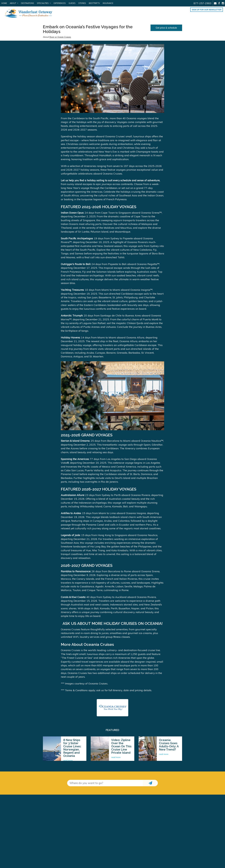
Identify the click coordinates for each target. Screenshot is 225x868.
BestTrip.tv (94, 3)
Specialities (43, 3)
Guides (72, 3)
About (13, 3)
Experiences (60, 3)
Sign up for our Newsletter (207, 10)
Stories (82, 3)
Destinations (27, 3)
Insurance (108, 3)
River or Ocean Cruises (60, 37)
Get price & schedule (166, 28)
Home (4, 3)
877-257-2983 (202, 3)
